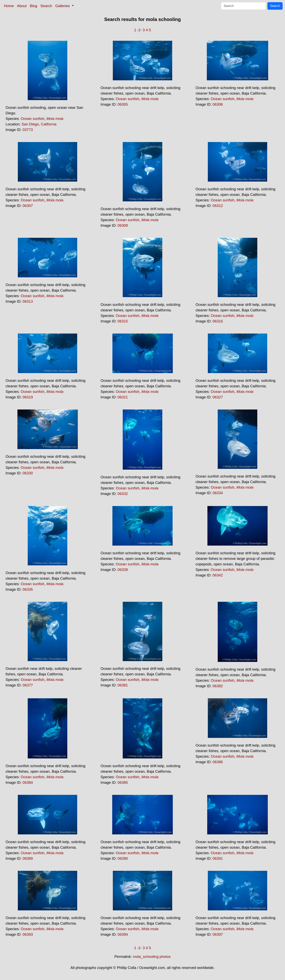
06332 (123, 494)
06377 (28, 685)
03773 (28, 130)
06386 (218, 762)
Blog (34, 6)
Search (46, 6)
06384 (28, 782)
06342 (218, 575)
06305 (123, 104)
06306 (218, 104)
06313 (28, 301)
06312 (218, 206)
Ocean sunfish (33, 119)
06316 (218, 321)
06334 (218, 493)
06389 (28, 858)
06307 (28, 206)
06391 (218, 858)
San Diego (30, 124)
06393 (28, 934)
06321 (123, 397)
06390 (123, 858)
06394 (123, 934)
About (22, 6)
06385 (123, 782)
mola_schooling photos (152, 957)
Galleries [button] (63, 6)
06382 (218, 686)
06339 (123, 570)
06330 (28, 473)
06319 (28, 397)
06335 (28, 589)
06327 (218, 397)
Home (9, 6)
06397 (218, 934)
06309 (123, 225)
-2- (139, 30)
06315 (123, 321)
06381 (123, 685)
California (49, 124)
